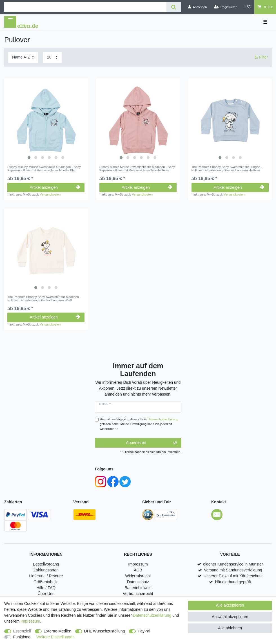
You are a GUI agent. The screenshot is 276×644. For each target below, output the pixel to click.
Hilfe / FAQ (46, 588)
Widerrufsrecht (138, 576)
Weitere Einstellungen (55, 637)
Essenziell (22, 631)
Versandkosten (50, 194)
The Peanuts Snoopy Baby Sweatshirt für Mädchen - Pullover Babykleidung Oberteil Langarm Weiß (44, 299)
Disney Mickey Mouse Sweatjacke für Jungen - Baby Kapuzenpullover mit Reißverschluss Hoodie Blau (44, 169)
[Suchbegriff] (85, 7)
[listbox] (46, 120)
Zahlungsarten (46, 570)
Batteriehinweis (138, 588)
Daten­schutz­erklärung (152, 615)
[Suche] (174, 7)
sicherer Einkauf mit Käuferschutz (233, 576)
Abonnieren (151, 443)
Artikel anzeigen (55, 187)
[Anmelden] (198, 7)
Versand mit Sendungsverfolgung (233, 570)
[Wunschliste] (247, 7)
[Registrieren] (226, 7)
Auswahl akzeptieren (230, 617)
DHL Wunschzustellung (105, 631)
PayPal (144, 631)
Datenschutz (138, 582)
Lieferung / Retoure (46, 576)
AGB (138, 570)
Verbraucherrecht (138, 594)
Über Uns (46, 594)
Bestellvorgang (46, 564)
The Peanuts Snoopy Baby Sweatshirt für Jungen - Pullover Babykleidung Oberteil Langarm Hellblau (227, 169)
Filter (261, 57)
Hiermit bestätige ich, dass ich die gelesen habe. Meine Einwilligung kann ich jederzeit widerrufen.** (139, 424)
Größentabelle (46, 582)
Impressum (138, 564)
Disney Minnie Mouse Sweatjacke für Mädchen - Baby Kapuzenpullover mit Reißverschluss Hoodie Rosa (137, 169)
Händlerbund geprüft (233, 582)
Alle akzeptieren (230, 605)
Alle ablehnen (230, 628)
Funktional (22, 637)
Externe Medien (57, 631)
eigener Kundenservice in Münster (233, 564)
